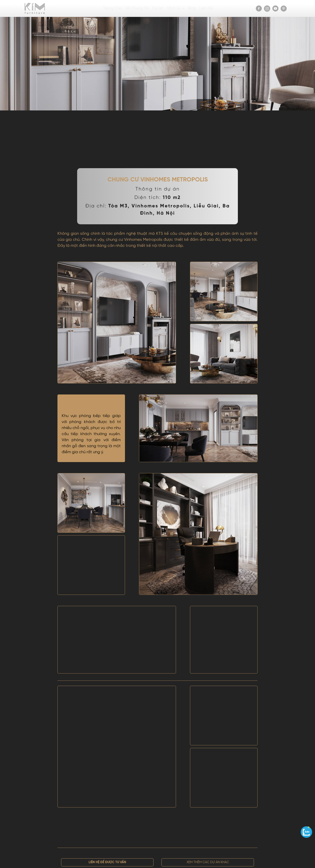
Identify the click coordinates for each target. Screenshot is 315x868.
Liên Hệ (206, 8)
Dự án (158, 8)
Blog (192, 8)
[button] (107, 862)
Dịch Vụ (174, 8)
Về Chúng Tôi (137, 8)
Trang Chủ (112, 8)
